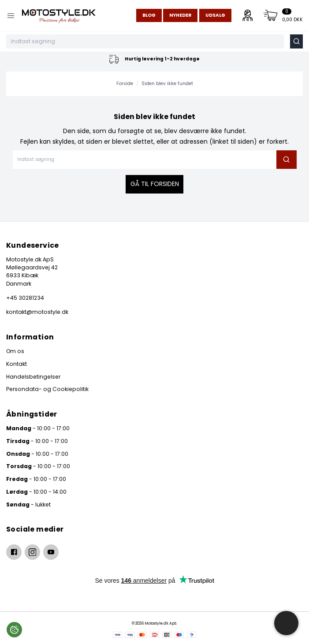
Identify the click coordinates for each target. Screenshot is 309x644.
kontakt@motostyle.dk (37, 312)
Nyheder (180, 15)
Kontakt (17, 364)
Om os (15, 351)
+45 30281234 (25, 298)
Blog (149, 15)
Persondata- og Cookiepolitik (47, 389)
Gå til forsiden (155, 184)
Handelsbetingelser (33, 377)
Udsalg (215, 15)
